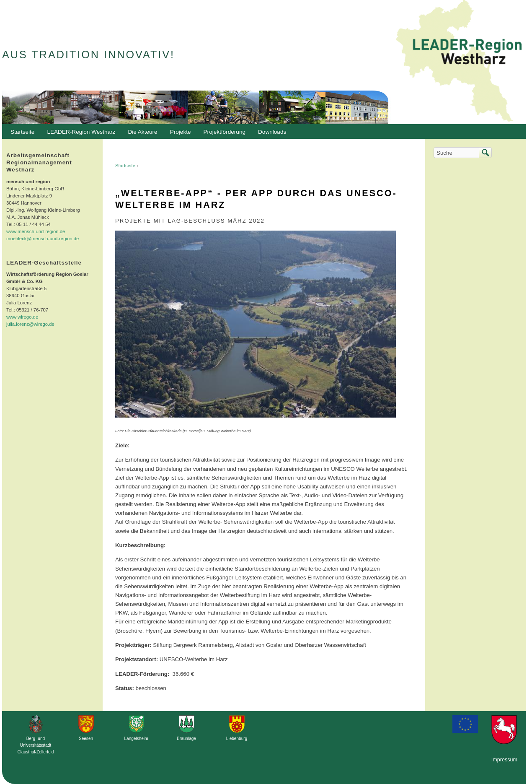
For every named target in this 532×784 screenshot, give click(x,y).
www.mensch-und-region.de (36, 231)
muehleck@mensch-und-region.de (43, 239)
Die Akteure (140, 134)
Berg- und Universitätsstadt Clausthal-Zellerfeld (36, 745)
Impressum (504, 760)
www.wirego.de (22, 317)
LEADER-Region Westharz (79, 134)
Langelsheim (136, 739)
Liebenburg (237, 739)
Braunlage (186, 739)
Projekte (181, 132)
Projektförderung (223, 134)
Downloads (270, 134)
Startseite (125, 166)
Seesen (86, 739)
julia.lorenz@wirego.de (30, 324)
